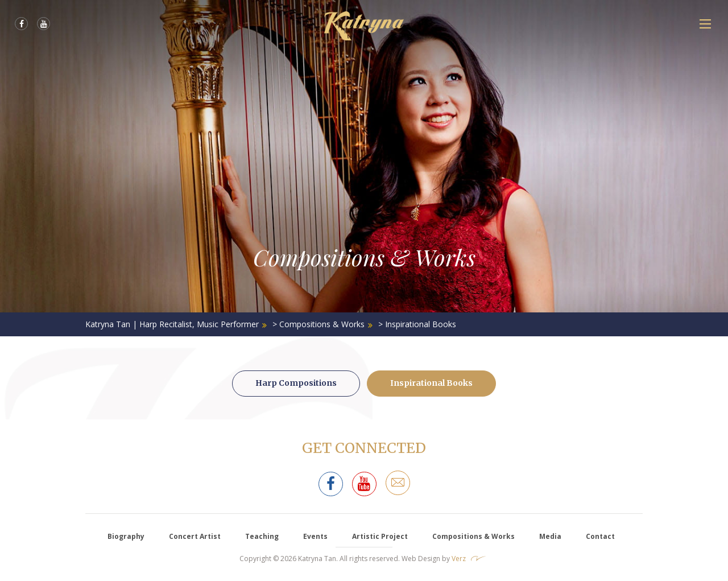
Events (315, 536)
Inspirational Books (431, 383)
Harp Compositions (296, 383)
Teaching (262, 536)
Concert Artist (195, 536)
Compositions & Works (473, 536)
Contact (600, 536)
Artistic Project (380, 536)
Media (550, 536)
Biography (126, 536)
